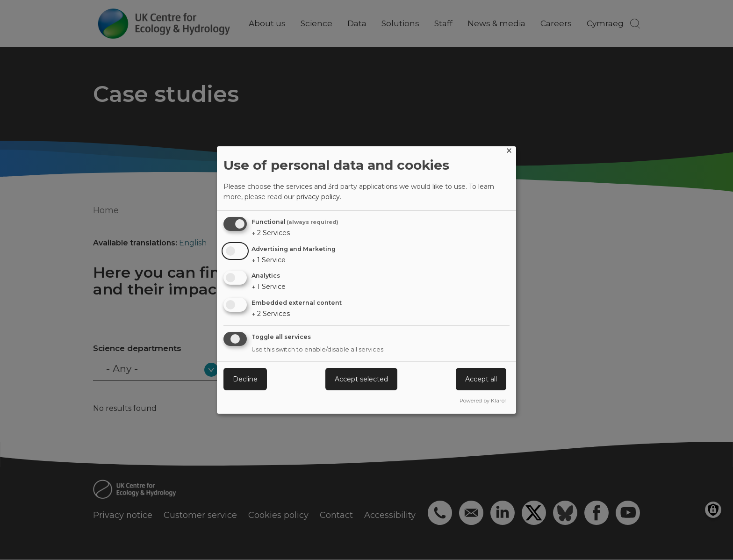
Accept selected (361, 379)
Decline (245, 379)
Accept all (481, 379)
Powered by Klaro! (483, 401)
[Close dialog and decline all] (509, 152)
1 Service (269, 260)
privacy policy (318, 197)
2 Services (271, 233)
